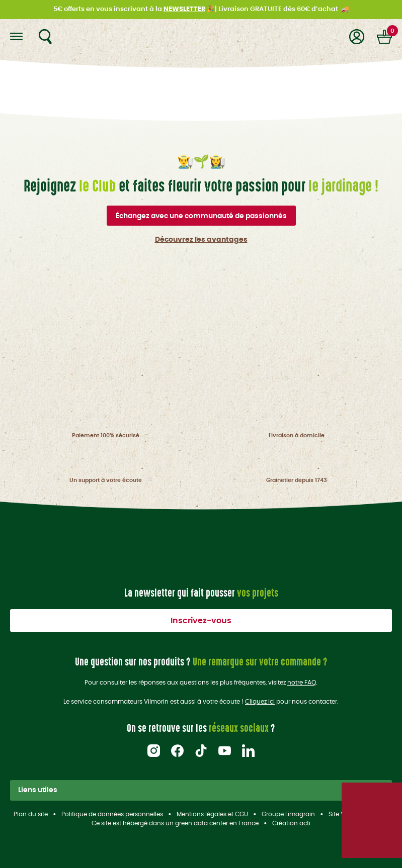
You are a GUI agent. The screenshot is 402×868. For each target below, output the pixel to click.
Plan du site (31, 814)
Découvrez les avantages (201, 240)
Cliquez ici (260, 702)
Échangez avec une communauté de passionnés (201, 216)
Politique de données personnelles (112, 814)
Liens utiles (201, 790)
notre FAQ (302, 683)
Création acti (291, 823)
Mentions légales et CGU (212, 814)
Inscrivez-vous (201, 621)
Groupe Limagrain (288, 814)
